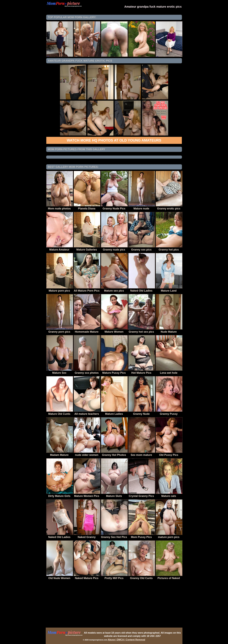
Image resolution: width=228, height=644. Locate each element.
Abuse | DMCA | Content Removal (126, 640)
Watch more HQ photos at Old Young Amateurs (114, 140)
